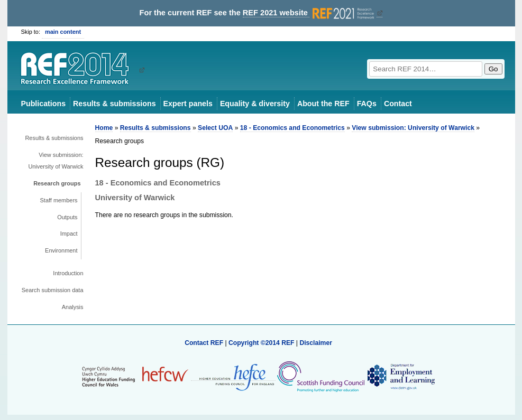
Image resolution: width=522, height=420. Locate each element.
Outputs (67, 217)
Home (104, 128)
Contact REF (204, 343)
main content (63, 32)
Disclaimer (316, 343)
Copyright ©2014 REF (262, 343)
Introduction (68, 273)
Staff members (59, 200)
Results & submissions (114, 104)
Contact (398, 104)
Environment (61, 250)
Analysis (73, 307)
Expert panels (188, 104)
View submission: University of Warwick (56, 161)
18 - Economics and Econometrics (292, 128)
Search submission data (53, 290)
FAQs (367, 104)
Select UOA (215, 128)
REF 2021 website (310, 13)
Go (493, 69)
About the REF (323, 104)
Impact (69, 234)
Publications (44, 104)
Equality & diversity (255, 104)
